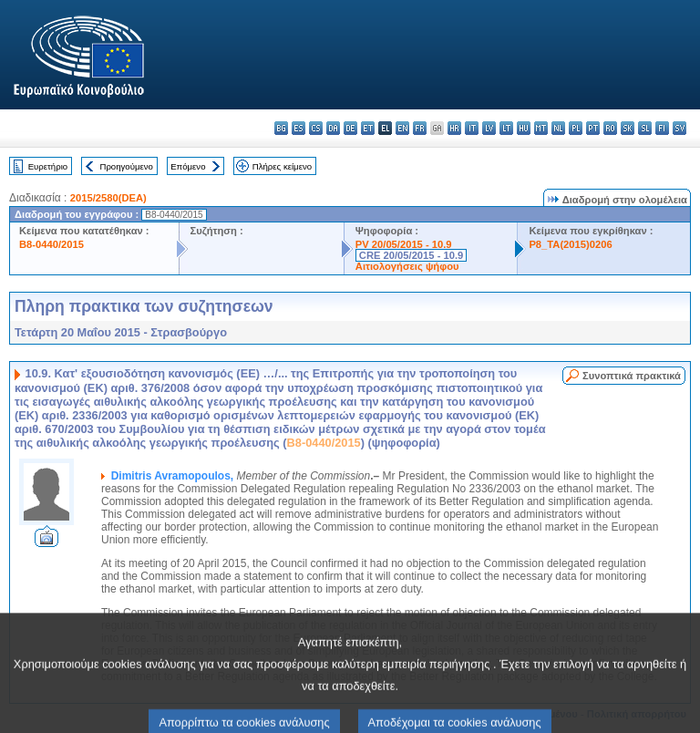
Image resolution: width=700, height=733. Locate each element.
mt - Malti (541, 128)
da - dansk (333, 128)
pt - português (593, 128)
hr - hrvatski (454, 128)
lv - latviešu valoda (489, 128)
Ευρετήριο (48, 166)
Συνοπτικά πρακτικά (632, 376)
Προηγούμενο (126, 166)
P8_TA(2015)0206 (570, 244)
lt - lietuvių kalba (506, 128)
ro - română (610, 128)
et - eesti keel (368, 128)
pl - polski (576, 128)
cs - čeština (316, 128)
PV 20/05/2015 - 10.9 (404, 244)
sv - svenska (679, 128)
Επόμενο (188, 166)
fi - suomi (662, 128)
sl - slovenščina (645, 128)
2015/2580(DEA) (108, 198)
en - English (402, 128)
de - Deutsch (350, 128)
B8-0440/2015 (51, 244)
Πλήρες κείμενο (282, 166)
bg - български (281, 128)
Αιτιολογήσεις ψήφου (407, 266)
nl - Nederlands (558, 128)
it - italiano (472, 128)
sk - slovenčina (628, 128)
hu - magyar (524, 128)
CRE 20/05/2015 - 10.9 (411, 255)
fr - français (420, 128)
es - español (299, 128)
